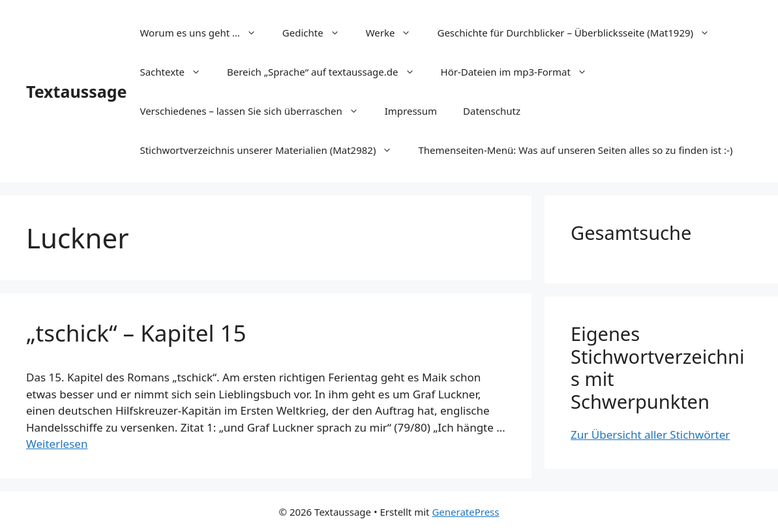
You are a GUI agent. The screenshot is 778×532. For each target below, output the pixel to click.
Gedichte (318, 33)
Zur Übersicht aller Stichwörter (650, 435)
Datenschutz (492, 111)
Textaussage (76, 91)
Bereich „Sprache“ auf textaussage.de (327, 72)
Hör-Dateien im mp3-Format (520, 72)
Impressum (411, 111)
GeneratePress (465, 512)
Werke (395, 33)
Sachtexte (177, 72)
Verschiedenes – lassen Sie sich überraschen (255, 111)
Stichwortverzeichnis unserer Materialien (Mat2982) (272, 150)
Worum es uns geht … (204, 33)
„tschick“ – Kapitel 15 (136, 333)
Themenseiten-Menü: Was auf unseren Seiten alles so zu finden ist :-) (575, 150)
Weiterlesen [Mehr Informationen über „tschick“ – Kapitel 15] (57, 444)
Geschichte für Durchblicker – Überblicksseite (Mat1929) (580, 33)
